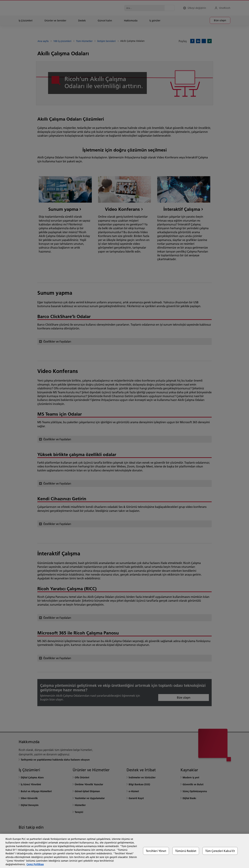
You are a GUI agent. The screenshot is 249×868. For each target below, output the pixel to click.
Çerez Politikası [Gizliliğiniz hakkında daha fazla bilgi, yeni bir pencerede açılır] (35, 864)
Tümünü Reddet (186, 851)
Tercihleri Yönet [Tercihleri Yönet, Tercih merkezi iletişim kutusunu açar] (156, 851)
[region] (124, 851)
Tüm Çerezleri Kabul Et (220, 851)
